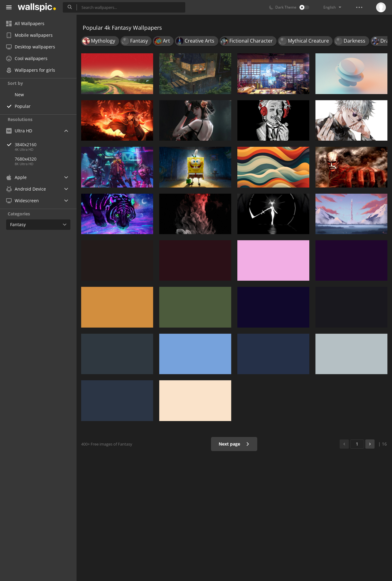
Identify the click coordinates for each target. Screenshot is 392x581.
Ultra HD (19, 131)
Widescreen (23, 201)
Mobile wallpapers (29, 35)
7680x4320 (26, 159)
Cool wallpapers (27, 58)
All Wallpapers (25, 23)
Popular (23, 106)
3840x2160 (46, 144)
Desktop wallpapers (31, 47)
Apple (16, 177)
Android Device (26, 189)
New (19, 95)
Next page (234, 444)
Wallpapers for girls (31, 70)
